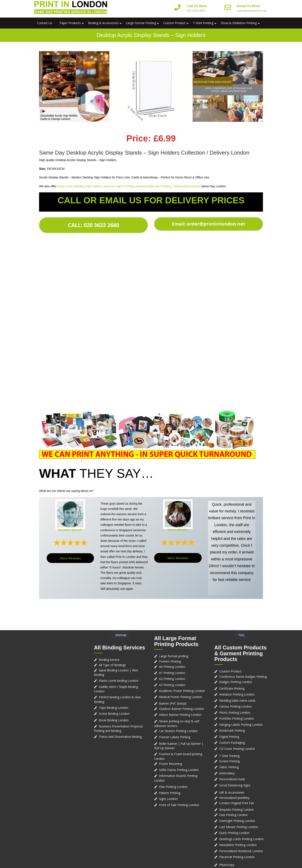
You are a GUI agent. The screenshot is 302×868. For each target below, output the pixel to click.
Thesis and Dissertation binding (120, 737)
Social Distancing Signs (235, 785)
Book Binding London (114, 720)
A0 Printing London (172, 667)
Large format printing (174, 656)
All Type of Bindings (112, 665)
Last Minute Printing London (239, 827)
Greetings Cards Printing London (241, 839)
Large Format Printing (141, 23)
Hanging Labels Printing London (241, 725)
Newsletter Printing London (238, 845)
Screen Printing (229, 761)
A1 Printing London (172, 673)
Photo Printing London (235, 713)
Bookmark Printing (232, 730)
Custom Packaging (232, 743)
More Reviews (70, 558)
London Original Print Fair (237, 803)
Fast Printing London (233, 815)
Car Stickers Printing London (178, 731)
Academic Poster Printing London (182, 691)
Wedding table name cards (237, 700)
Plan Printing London (173, 787)
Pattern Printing (170, 793)
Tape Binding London (114, 708)
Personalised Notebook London (241, 851)
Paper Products (70, 23)
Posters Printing (170, 661)
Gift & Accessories (232, 792)
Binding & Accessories (103, 23)
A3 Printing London (172, 685)
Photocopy (227, 865)
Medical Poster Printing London (181, 697)
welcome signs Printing (119, 186)
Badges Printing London (236, 682)
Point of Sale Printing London (179, 805)
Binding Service (109, 660)
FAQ (241, 635)
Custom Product (174, 23)
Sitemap (121, 635)
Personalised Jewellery (234, 798)
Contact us (45, 23)
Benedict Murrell (70, 530)
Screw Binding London (114, 714)
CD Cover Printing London (237, 749)
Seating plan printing (187, 186)
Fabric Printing (229, 767)
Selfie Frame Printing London (179, 770)
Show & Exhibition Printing (239, 23)
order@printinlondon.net (252, 11)
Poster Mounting (171, 764)
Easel (61, 186)
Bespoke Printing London (237, 810)
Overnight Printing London (237, 821)
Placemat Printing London (237, 857)
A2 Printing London (172, 679)
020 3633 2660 (196, 11)
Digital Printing (229, 737)
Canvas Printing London (235, 706)
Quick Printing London (234, 833)
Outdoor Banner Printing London (182, 709)
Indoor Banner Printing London (180, 715)
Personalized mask (232, 779)
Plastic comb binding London (119, 681)
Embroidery (227, 773)
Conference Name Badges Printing (243, 677)
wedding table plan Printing (153, 186)
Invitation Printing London (237, 694)
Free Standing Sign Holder (84, 186)
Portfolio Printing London (237, 718)
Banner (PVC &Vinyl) (173, 703)
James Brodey (178, 530)
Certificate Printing (232, 688)
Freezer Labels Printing (175, 737)
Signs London (168, 799)
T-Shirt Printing (203, 23)
